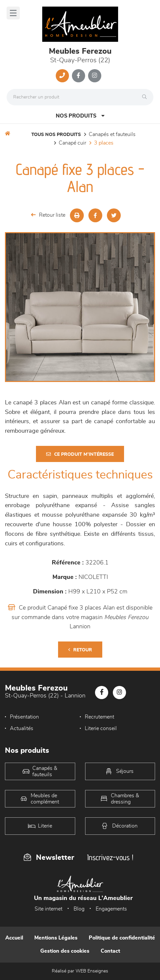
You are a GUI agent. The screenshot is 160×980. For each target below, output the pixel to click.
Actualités (22, 728)
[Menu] (13, 13)
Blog (79, 909)
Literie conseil (101, 728)
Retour (80, 650)
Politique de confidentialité (122, 938)
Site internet (48, 909)
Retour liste (48, 215)
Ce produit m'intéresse (80, 454)
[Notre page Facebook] (79, 76)
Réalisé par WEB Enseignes (80, 971)
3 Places (104, 143)
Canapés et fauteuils (112, 134)
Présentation (24, 717)
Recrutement (99, 717)
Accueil (14, 938)
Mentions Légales (56, 938)
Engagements (111, 909)
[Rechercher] (146, 97)
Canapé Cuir (72, 143)
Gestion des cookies (65, 951)
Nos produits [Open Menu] (80, 116)
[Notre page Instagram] (95, 76)
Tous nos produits (56, 135)
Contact (110, 951)
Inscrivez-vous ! (110, 857)
